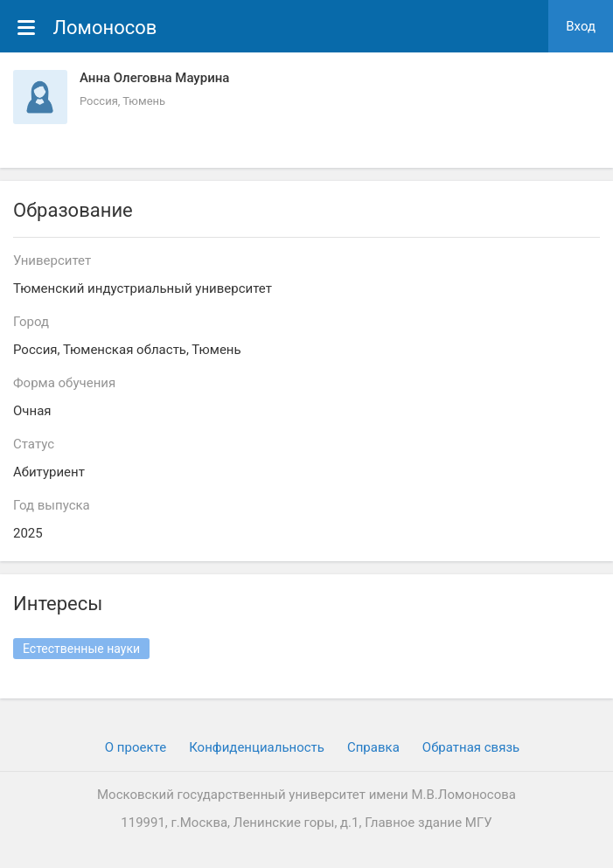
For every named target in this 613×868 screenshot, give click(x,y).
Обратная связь (471, 747)
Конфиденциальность (257, 747)
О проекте (136, 747)
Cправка (373, 747)
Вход (581, 26)
